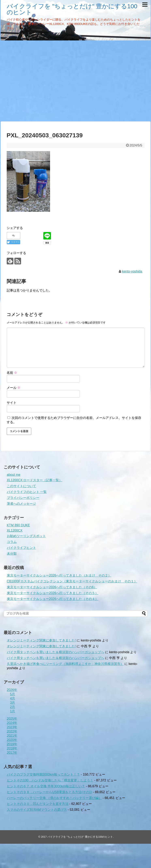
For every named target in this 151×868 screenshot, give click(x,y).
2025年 (12, 719)
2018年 (12, 748)
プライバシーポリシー (23, 498)
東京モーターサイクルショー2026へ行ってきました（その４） (53, 599)
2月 (13, 707)
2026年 (12, 690)
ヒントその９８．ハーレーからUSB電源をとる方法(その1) (49, 792)
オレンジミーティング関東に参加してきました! (41, 640)
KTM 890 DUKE (18, 525)
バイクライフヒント (21, 548)
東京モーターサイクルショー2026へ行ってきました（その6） (52, 587)
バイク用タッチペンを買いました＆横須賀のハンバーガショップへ (56, 652)
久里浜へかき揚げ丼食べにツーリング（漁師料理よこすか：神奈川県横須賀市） (65, 664)
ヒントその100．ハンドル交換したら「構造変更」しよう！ (50, 780)
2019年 (12, 744)
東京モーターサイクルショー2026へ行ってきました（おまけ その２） (59, 575)
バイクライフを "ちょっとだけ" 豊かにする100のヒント (72, 9)
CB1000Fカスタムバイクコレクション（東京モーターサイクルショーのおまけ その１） (72, 581)
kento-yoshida (132, 271)
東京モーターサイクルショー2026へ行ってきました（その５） (53, 593)
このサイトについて (21, 486)
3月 (13, 703)
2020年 (12, 740)
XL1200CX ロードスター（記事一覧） (35, 480)
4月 (13, 698)
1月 (13, 711)
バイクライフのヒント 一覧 (27, 492)
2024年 (12, 723)
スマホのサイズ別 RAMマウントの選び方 (37, 810)
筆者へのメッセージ (21, 504)
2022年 (12, 731)
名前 (12, 373)
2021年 (12, 736)
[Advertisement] (38, 80)
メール (14, 388)
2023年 (12, 727)
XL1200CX (15, 530)
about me (14, 475)
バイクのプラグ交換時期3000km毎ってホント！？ (43, 774)
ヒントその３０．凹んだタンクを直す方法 (38, 804)
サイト (12, 403)
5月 (13, 694)
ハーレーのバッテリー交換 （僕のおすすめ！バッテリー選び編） (54, 798)
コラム (12, 542)
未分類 (12, 554)
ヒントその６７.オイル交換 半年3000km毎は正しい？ (46, 786)
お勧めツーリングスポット (26, 536)
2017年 (12, 753)
